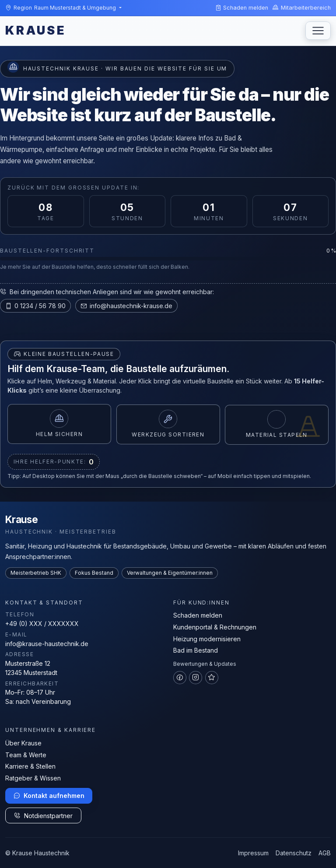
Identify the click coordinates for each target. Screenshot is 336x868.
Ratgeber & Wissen (33, 778)
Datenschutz (294, 853)
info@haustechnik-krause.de (126, 306)
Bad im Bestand (196, 650)
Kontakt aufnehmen (49, 796)
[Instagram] (196, 678)
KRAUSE (36, 30)
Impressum (253, 853)
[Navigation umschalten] (318, 31)
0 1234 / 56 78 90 (35, 306)
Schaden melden (198, 615)
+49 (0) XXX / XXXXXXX (42, 624)
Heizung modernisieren (207, 639)
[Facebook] (180, 678)
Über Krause (23, 743)
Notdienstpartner (43, 816)
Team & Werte (26, 755)
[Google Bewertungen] (212, 678)
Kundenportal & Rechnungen (215, 627)
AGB (325, 853)
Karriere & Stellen (30, 766)
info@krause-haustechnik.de (47, 644)
